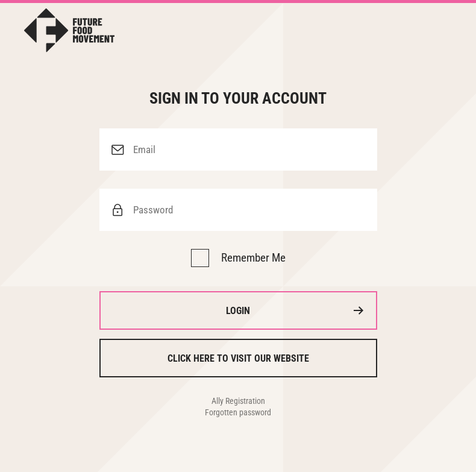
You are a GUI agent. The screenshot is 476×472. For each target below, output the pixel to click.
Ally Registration (238, 401)
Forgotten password (238, 412)
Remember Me (253, 258)
